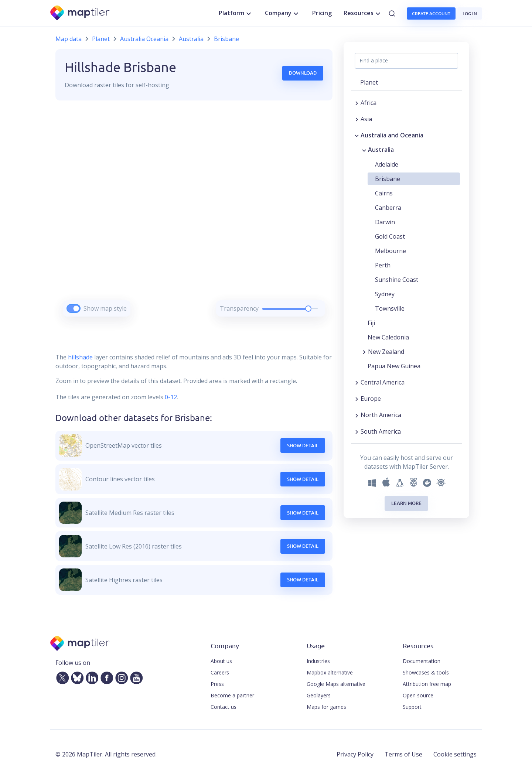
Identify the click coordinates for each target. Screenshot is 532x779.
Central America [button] (383, 382)
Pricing (322, 13)
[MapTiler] (80, 13)
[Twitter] (61, 676)
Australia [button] (381, 150)
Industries (318, 661)
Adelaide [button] (387, 164)
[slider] (308, 309)
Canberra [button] (388, 208)
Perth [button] (383, 265)
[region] (194, 218)
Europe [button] (371, 399)
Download (303, 73)
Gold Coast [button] (390, 236)
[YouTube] (135, 676)
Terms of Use (403, 754)
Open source (418, 695)
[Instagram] (120, 676)
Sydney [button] (385, 294)
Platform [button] (236, 13)
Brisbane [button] (388, 179)
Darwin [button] (385, 222)
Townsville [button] (390, 308)
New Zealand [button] (386, 352)
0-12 (170, 397)
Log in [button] (470, 13)
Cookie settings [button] (455, 754)
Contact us (224, 707)
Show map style (105, 308)
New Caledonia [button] (388, 337)
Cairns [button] (384, 193)
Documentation (422, 661)
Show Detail (303, 445)
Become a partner (232, 695)
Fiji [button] (371, 323)
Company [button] (283, 13)
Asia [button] (366, 119)
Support (412, 707)
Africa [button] (369, 103)
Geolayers (319, 695)
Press (217, 684)
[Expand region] (357, 103)
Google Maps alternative (336, 684)
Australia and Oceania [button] (392, 135)
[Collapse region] (357, 135)
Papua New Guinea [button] (394, 366)
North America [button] (381, 415)
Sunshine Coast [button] (397, 280)
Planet (101, 39)
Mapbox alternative (330, 672)
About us (221, 661)
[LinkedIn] (91, 676)
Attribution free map (427, 684)
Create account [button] (431, 13)
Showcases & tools (426, 672)
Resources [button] (363, 13)
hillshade (80, 357)
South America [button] (381, 431)
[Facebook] (105, 676)
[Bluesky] (76, 676)
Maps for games (326, 707)
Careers (220, 672)
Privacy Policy (355, 754)
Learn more (406, 503)
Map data (69, 39)
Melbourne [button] (391, 251)
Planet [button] (369, 82)
